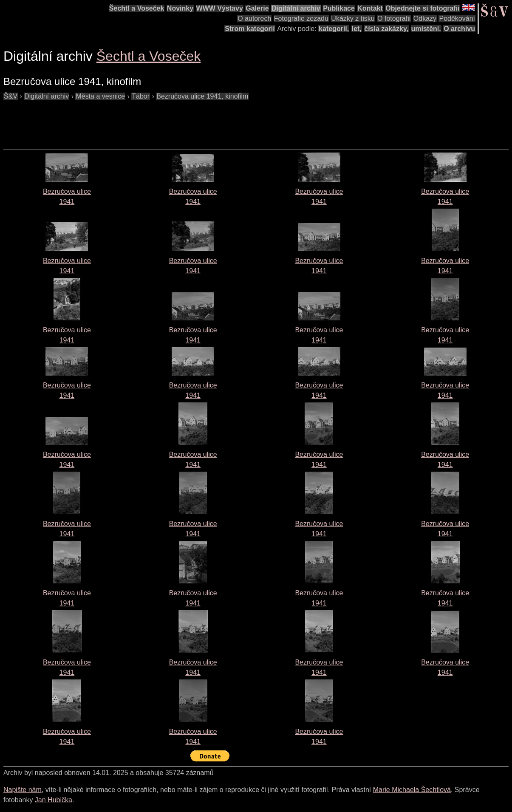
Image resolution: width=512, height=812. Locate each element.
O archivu (459, 29)
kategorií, (334, 29)
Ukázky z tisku (353, 18)
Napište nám (23, 790)
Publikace (339, 8)
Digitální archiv (296, 8)
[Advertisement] (158, 121)
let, (357, 29)
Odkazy (425, 18)
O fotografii (394, 18)
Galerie (257, 8)
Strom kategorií (250, 29)
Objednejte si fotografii (422, 8)
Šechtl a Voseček (137, 8)
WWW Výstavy (220, 8)
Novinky (180, 8)
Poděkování (457, 18)
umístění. (426, 29)
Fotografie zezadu (301, 18)
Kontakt (370, 8)
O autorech (254, 18)
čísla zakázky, (386, 29)
